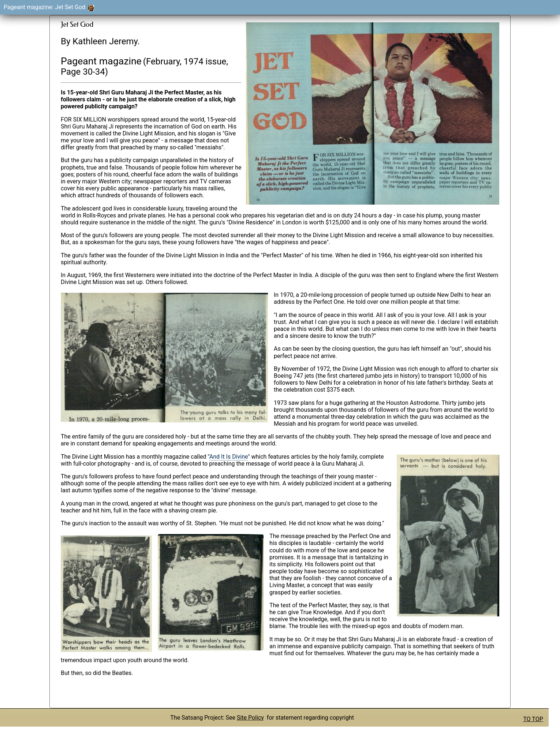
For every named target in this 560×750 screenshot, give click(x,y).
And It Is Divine (229, 457)
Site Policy (250, 718)
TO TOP (533, 719)
